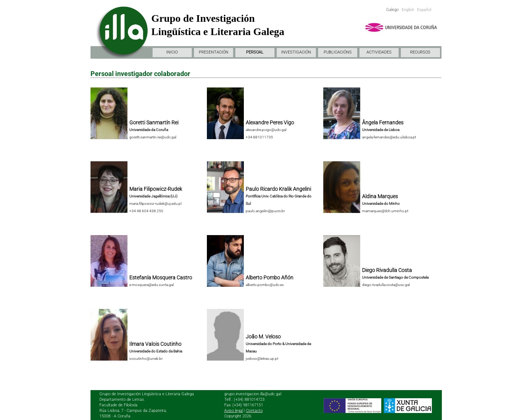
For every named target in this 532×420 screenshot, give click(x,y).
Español (424, 10)
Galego (392, 10)
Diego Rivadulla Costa (387, 270)
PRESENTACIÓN (214, 52)
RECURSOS (420, 52)
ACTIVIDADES (379, 52)
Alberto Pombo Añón (270, 278)
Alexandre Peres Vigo (270, 123)
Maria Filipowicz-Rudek (156, 189)
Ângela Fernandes (383, 123)
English (408, 10)
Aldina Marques (380, 196)
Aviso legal (234, 411)
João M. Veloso (263, 337)
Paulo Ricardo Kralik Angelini (278, 189)
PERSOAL (255, 52)
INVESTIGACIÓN (296, 52)
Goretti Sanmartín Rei (154, 123)
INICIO (172, 52)
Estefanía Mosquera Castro (161, 278)
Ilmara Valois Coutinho (155, 344)
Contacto (254, 411)
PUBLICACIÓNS (338, 52)
